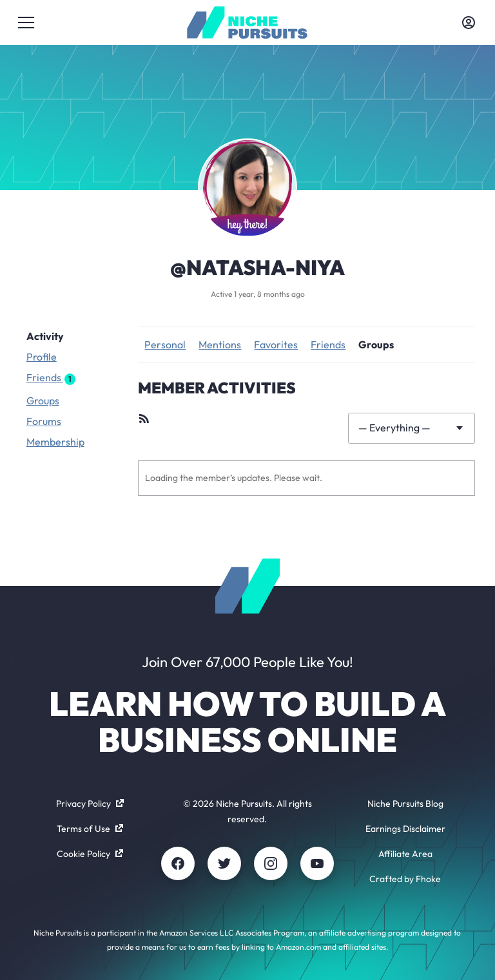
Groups (43, 400)
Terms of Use (90, 829)
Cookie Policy (90, 854)
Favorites (276, 344)
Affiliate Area (405, 854)
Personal (165, 344)
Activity (45, 336)
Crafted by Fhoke (405, 879)
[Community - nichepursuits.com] (247, 23)
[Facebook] (178, 863)
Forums (44, 421)
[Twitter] (224, 863)
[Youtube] (317, 863)
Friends (51, 378)
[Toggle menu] (26, 23)
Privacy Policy (90, 804)
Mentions (220, 344)
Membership (55, 442)
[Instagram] (271, 863)
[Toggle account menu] (469, 23)
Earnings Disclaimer (405, 829)
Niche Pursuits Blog (405, 804)
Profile (42, 357)
